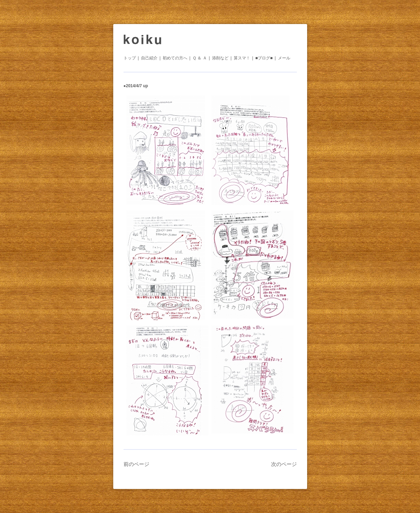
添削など (220, 58)
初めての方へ (175, 58)
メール (284, 58)
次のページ (284, 464)
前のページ (136, 464)
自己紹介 (149, 58)
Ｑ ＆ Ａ (200, 58)
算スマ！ (242, 58)
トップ (130, 58)
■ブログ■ (264, 58)
